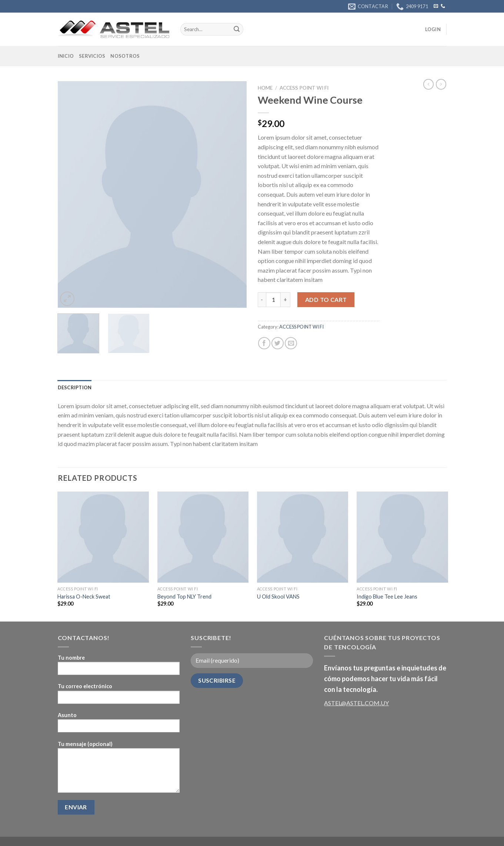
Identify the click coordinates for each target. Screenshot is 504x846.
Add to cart (326, 299)
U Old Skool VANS (278, 597)
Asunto (119, 725)
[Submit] (237, 29)
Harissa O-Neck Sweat (84, 597)
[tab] (75, 387)
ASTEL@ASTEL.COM (352, 703)
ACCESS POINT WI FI (304, 88)
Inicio (66, 56)
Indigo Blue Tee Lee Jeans (387, 597)
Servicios (92, 56)
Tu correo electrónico (119, 696)
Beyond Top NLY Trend (184, 597)
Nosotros (125, 56)
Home (265, 88)
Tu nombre (119, 667)
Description (75, 387)
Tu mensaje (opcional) (119, 769)
